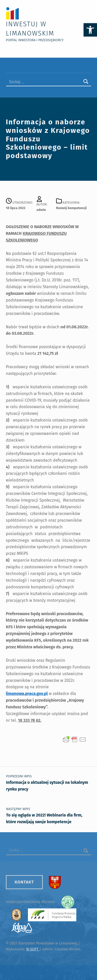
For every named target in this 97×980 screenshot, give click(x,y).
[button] (90, 30)
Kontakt (24, 882)
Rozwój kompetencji (71, 208)
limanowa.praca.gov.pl (27, 694)
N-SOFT (33, 949)
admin (41, 210)
